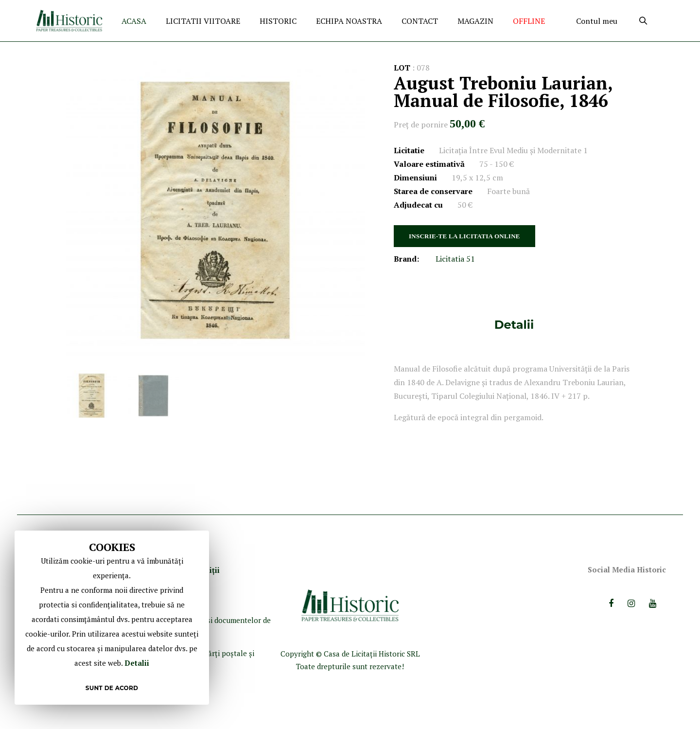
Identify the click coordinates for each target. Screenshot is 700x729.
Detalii (514, 325)
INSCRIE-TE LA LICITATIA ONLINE (464, 236)
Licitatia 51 (455, 259)
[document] (112, 618)
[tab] (514, 325)
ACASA (134, 21)
